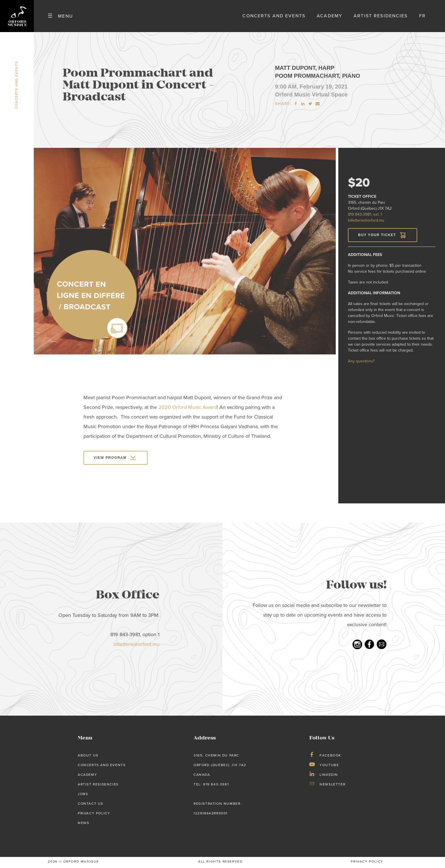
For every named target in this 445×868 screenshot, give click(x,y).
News (83, 824)
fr (422, 17)
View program (110, 459)
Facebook (330, 757)
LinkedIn (329, 776)
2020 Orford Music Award (188, 409)
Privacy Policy (94, 815)
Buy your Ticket (377, 237)
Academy (329, 17)
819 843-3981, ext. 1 (365, 216)
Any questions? (361, 363)
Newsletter (332, 786)
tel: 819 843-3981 (211, 786)
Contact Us (91, 805)
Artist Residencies (381, 17)
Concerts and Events (274, 17)
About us (88, 757)
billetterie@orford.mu (366, 222)
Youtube (329, 767)
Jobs (83, 796)
